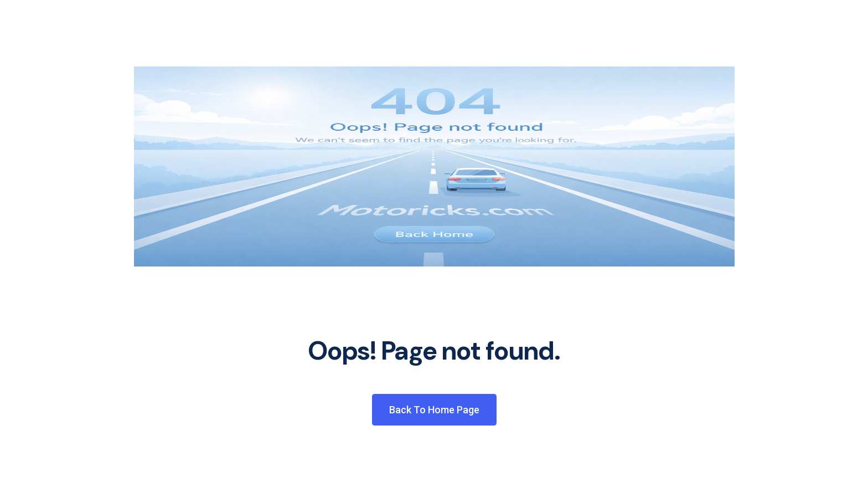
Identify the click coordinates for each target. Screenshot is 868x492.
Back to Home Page (434, 410)
